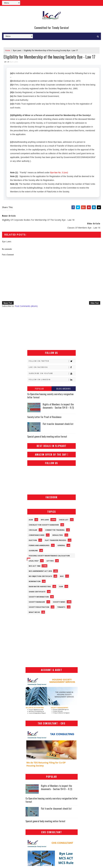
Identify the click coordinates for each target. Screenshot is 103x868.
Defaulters (58, 535)
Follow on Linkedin (52, 380)
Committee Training (55, 530)
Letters (50, 561)
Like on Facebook (52, 367)
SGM (61, 586)
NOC (62, 576)
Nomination (35, 581)
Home (8, 50)
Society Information (39, 597)
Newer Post (8, 303)
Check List (64, 520)
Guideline (33, 551)
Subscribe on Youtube (52, 373)
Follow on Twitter (52, 361)
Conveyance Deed (37, 535)
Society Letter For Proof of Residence (44, 417)
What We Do (34, 612)
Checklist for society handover (44, 525)
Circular (33, 530)
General (61, 545)
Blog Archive (64, 389)
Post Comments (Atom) (26, 306)
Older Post (95, 303)
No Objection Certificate (40, 576)
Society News (59, 602)
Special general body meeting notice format (47, 436)
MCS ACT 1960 (34, 566)
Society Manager (37, 602)
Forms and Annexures (39, 545)
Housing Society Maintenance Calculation (49, 556)
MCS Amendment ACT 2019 (40, 571)
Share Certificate (37, 592)
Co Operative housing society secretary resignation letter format (50, 396)
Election (33, 540)
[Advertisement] (51, 329)
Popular (39, 389)
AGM (31, 520)
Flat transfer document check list (58, 424)
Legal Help (34, 561)
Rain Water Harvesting (40, 586)
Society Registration (39, 607)
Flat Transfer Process (56, 540)
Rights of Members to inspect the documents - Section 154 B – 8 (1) (58, 406)
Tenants (61, 607)
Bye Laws (17, 50)
